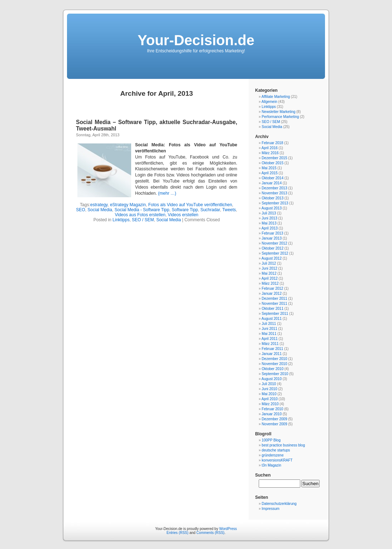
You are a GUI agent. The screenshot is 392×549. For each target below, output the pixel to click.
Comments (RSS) (210, 533)
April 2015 (270, 173)
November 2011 (274, 304)
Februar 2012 (272, 288)
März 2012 (270, 283)
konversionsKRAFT (277, 460)
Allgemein (269, 102)
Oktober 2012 (273, 248)
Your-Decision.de (196, 40)
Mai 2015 (269, 168)
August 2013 (272, 208)
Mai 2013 (269, 223)
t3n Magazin (271, 465)
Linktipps (121, 220)
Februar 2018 (272, 143)
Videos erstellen (183, 215)
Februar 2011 (272, 349)
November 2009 (274, 424)
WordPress (228, 529)
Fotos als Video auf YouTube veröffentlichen (190, 205)
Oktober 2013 (273, 198)
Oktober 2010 (273, 369)
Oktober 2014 (273, 178)
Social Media (100, 210)
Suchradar (210, 210)
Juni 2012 (269, 268)
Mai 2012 (269, 273)
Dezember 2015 (274, 158)
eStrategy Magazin (128, 205)
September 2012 (275, 253)
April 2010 (270, 399)
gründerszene (273, 455)
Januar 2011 (272, 354)
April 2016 (270, 148)
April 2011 (270, 339)
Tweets (229, 210)
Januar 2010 (272, 414)
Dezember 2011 (274, 299)
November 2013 (274, 193)
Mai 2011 (269, 334)
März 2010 (270, 404)
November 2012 (274, 243)
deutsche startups (276, 450)
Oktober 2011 (273, 309)
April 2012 (270, 278)
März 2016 (270, 153)
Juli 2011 (269, 324)
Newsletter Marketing (278, 112)
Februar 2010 (272, 409)
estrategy (99, 205)
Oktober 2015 (273, 163)
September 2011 (275, 314)
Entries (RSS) (178, 533)
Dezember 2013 (274, 188)
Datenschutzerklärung (279, 504)
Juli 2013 (269, 213)
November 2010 (274, 364)
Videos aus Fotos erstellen (140, 215)
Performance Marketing (280, 117)
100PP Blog (271, 440)
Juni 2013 (269, 218)
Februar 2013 (272, 233)
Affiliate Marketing (276, 97)
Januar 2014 (272, 183)
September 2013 (275, 203)
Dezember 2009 (274, 419)
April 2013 (270, 228)
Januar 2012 (272, 294)
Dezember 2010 (274, 359)
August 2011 (272, 319)
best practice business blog (283, 445)
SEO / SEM (143, 220)
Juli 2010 (269, 384)
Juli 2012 (269, 263)
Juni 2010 (269, 389)
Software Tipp (185, 210)
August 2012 (272, 258)
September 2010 (275, 374)
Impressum (270, 509)
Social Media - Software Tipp (142, 210)
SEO (80, 210)
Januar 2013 (272, 238)
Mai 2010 (269, 394)
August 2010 (272, 379)
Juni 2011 (269, 329)
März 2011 (270, 344)
